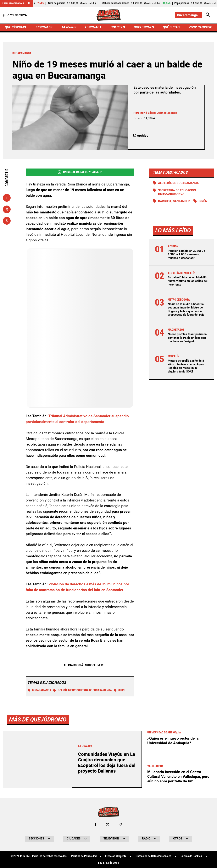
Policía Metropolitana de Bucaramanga (82, 690)
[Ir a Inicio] (108, 15)
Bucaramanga (39, 690)
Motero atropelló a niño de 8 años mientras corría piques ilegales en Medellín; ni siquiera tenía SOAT (186, 367)
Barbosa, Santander (174, 201)
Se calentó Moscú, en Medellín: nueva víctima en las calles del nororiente (188, 281)
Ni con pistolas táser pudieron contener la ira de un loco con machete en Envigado (187, 338)
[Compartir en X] (7, 210)
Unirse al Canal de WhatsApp (80, 172)
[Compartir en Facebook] (7, 198)
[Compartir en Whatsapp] (7, 221)
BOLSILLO (118, 27)
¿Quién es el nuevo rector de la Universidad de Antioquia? (173, 859)
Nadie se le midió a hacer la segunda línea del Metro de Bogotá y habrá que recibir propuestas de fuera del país (186, 310)
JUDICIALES (44, 27)
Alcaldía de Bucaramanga (178, 183)
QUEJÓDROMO (15, 27)
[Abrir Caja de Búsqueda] (208, 15)
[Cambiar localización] (189, 15)
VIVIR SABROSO (200, 27)
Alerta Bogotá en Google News (80, 665)
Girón (203, 201)
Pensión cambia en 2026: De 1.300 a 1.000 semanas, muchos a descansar (186, 255)
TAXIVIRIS (69, 27)
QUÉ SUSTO (171, 27)
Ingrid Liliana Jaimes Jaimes (158, 113)
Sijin (119, 690)
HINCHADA (93, 27)
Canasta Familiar (14, 3)
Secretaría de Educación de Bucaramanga (177, 192)
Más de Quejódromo (38, 838)
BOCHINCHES (144, 27)
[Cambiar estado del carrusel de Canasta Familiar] (31, 3)
